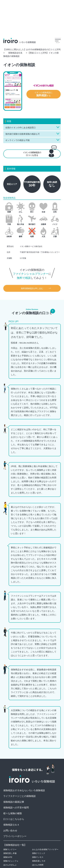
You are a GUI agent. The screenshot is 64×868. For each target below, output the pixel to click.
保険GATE (8, 857)
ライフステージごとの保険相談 (20, 796)
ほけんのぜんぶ (10, 865)
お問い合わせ (10, 831)
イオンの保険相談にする (43, 94)
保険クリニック (39, 853)
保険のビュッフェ (11, 861)
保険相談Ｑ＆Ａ (11, 825)
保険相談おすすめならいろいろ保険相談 (24, 790)
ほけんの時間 (38, 865)
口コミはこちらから (14, 819)
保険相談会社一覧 (15, 845)
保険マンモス (38, 857)
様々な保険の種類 (13, 813)
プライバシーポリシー (15, 836)
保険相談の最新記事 (14, 802)
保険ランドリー (10, 849)
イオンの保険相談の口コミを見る (41, 153)
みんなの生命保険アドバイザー (45, 849)
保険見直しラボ (39, 861)
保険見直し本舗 (10, 853)
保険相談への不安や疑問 (16, 808)
